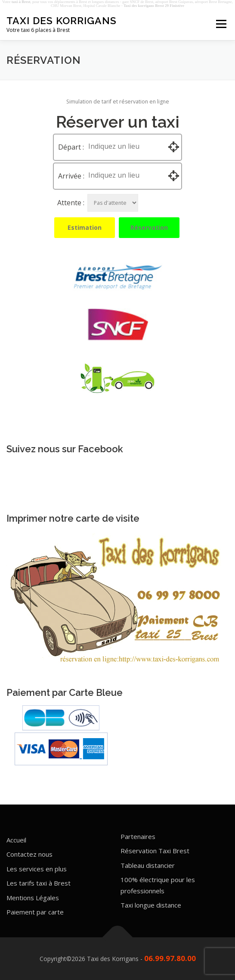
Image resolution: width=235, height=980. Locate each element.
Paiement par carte (35, 912)
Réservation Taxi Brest (155, 851)
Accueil (16, 840)
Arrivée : (71, 176)
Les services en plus (37, 869)
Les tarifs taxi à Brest (39, 883)
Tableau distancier (148, 865)
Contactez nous (29, 854)
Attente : (71, 203)
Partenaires (138, 836)
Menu (221, 24)
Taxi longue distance (151, 905)
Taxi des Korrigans (62, 20)
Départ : (71, 147)
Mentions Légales (33, 898)
